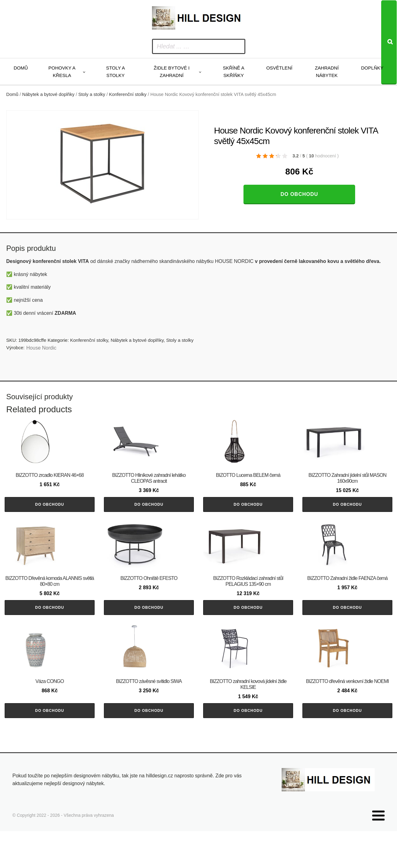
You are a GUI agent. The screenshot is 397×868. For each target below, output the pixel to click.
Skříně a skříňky (233, 72)
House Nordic (41, 348)
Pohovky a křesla (62, 72)
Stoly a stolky (116, 72)
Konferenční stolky (128, 94)
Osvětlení (279, 68)
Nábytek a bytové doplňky (49, 94)
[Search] (389, 42)
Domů (21, 68)
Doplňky (372, 68)
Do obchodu (299, 194)
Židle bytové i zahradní (172, 72)
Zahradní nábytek (327, 72)
